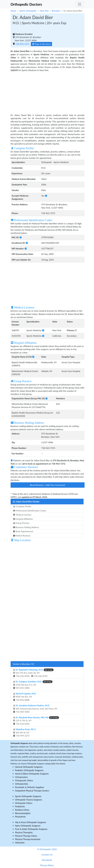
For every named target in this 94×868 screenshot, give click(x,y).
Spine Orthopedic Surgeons (28, 826)
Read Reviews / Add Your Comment (47, 485)
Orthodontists (22, 784)
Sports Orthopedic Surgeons (28, 796)
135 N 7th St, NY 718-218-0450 (36, 721)
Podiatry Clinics (22, 810)
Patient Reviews (22, 536)
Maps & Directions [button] (41, 44)
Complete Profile (22, 506)
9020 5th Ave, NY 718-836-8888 (25, 697)
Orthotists (20, 843)
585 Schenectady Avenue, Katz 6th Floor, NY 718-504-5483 (35, 709)
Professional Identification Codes (30, 511)
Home (13, 11)
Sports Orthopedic (28, 11)
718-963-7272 (22, 44)
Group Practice (21, 523)
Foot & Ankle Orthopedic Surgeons (31, 829)
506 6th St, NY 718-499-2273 (24, 732)
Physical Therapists (24, 832)
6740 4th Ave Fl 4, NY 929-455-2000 (33, 685)
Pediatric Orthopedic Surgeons (29, 770)
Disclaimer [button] (47, 860)
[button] (46, 196)
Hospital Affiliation (23, 519)
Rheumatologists (23, 813)
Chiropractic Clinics (24, 780)
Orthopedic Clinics (24, 803)
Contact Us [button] (47, 855)
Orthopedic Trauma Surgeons (29, 800)
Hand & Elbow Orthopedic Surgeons (32, 774)
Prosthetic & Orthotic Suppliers (30, 787)
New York (44, 11)
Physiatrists (20, 817)
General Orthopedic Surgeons (29, 767)
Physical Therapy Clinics (26, 836)
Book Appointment (23, 531)
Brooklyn (56, 11)
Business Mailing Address (26, 527)
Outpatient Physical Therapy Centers (32, 791)
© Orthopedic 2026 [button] (47, 849)
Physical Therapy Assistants (28, 839)
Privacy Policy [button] (47, 865)
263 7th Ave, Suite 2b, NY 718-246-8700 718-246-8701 (33, 673)
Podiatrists (20, 806)
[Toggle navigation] (80, 4)
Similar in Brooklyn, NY (24, 664)
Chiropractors (21, 777)
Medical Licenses (22, 515)
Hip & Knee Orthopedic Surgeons (31, 822)
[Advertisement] (48, 92)
